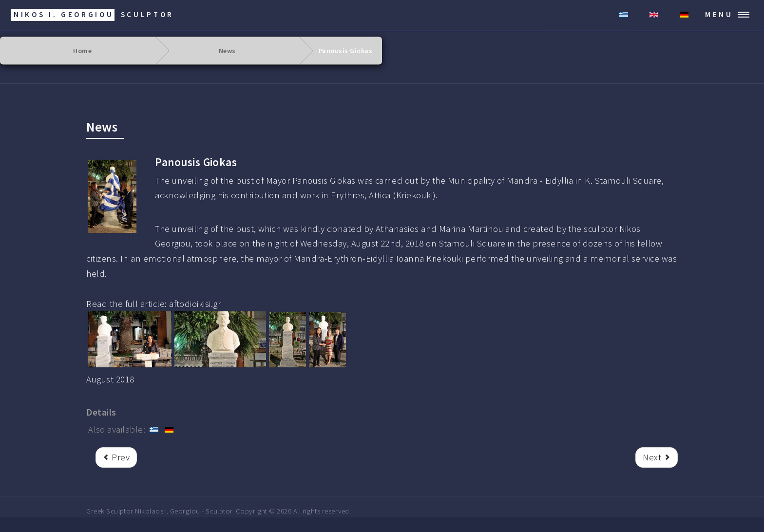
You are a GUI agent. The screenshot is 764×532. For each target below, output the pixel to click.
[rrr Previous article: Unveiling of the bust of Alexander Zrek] (116, 458)
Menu (719, 14)
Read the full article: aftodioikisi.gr (153, 304)
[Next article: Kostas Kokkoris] (656, 458)
